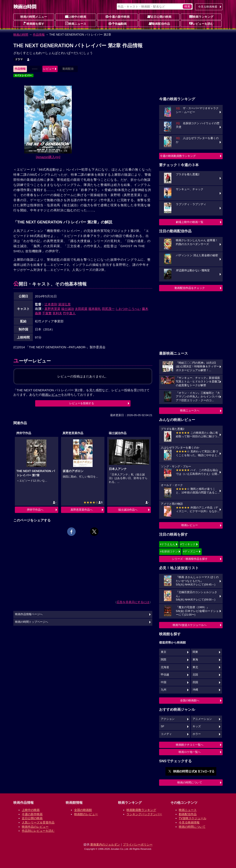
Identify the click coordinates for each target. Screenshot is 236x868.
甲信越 (165, 675)
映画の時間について (190, 782)
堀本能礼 (95, 309)
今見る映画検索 (208, 7)
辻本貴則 (51, 304)
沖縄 (195, 690)
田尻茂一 (108, 309)
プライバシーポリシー (138, 844)
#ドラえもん (168, 544)
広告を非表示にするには (133, 602)
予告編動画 (118, 24)
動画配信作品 (159, 24)
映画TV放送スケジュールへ (190, 625)
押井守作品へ (35, 510)
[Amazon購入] (48, 157)
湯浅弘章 (64, 304)
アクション (168, 719)
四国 (195, 682)
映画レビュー (190, 525)
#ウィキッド (188, 544)
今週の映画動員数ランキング (178, 156)
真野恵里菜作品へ (82, 510)
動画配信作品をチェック (190, 288)
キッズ (197, 726)
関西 (164, 660)
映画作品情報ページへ (29, 614)
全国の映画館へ (190, 700)
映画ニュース (76, 24)
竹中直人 (69, 313)
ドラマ (19, 59)
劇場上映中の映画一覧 (190, 222)
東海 (195, 660)
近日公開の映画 (159, 17)
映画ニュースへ (190, 410)
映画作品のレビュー (35, 827)
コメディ (166, 734)
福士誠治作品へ (128, 510)
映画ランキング (201, 17)
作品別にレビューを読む (38, 831)
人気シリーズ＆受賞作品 (38, 822)
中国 (164, 682)
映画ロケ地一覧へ (190, 752)
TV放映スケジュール (193, 818)
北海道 (165, 667)
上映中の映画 (76, 17)
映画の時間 (21, 35)
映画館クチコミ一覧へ (190, 745)
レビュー (49, 69)
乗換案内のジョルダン (105, 844)
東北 (195, 667)
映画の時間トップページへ (32, 622)
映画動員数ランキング (141, 810)
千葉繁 (47, 313)
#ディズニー (191, 551)
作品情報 (39, 35)
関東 (195, 652)
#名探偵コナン (169, 551)
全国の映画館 (83, 810)
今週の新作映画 (118, 17)
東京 (164, 652)
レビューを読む (201, 24)
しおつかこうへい (128, 309)
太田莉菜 (81, 309)
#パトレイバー (23, 75)
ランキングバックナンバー (144, 814)
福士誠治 (68, 309)
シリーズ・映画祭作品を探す (190, 559)
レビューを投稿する (82, 403)
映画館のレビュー (86, 814)
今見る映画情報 (189, 822)
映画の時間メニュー (34, 17)
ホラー (197, 734)
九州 (164, 690)
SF (162, 726)
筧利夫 (57, 313)
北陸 (195, 675)
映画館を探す (34, 24)
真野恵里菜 (52, 309)
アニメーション (202, 719)
